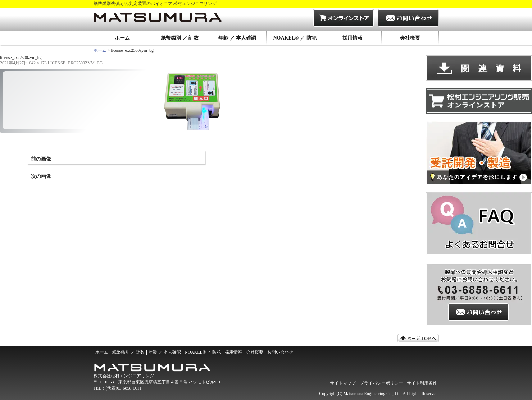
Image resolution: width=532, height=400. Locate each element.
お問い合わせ (280, 352)
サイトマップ (343, 383)
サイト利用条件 (422, 383)
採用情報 (353, 38)
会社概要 (410, 38)
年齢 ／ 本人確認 (237, 38)
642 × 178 (38, 63)
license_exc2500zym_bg (75, 63)
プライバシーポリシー (381, 383)
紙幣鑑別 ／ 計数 (180, 38)
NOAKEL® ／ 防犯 (295, 38)
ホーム (122, 38)
